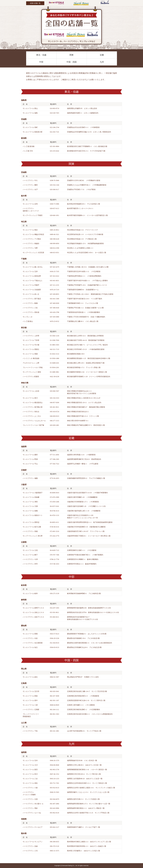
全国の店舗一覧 (35, 3)
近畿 (102, 55)
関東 (72, 55)
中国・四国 (72, 62)
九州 (102, 62)
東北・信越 (41, 55)
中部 (41, 62)
